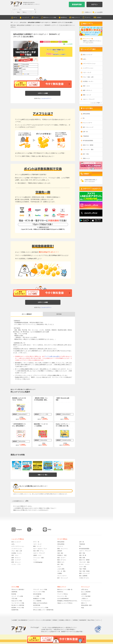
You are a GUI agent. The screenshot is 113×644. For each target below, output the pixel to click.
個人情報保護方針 (23, 620)
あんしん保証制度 (86, 592)
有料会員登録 (61, 544)
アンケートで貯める (63, 594)
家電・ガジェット (16, 562)
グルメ (59, 567)
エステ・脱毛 (83, 567)
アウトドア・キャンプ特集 (40, 590)
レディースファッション (89, 64)
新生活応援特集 (37, 594)
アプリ (31, 12)
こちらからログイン (46, 98)
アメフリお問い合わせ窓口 (52, 356)
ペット (35, 560)
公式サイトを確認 (43, 93)
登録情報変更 (83, 620)
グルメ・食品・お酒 (88, 77)
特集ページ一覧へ (43, 475)
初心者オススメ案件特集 (18, 605)
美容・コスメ (86, 86)
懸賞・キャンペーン (63, 549)
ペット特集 (36, 596)
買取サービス (86, 158)
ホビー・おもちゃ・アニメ (40, 549)
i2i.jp (82, 608)
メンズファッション (88, 68)
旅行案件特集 (37, 605)
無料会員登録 (86, 114)
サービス (36, 17)
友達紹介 (99, 17)
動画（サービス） (62, 560)
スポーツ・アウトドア (89, 99)
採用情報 (75, 620)
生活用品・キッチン (88, 81)
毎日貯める (64, 17)
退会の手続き (91, 620)
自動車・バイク (37, 555)
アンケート (88, 17)
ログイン (94, 4)
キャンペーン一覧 (62, 596)
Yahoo (18, 12)
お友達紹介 (84, 594)
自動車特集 (14, 592)
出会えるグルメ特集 (17, 601)
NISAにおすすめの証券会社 (40, 603)
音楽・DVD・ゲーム (38, 551)
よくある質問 (99, 12)
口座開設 (60, 573)
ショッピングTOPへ (96, 103)
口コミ (26, 74)
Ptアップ (65, 42)
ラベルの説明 (68, 44)
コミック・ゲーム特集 (17, 596)
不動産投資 (86, 136)
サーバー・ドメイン (84, 564)
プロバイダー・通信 (88, 149)
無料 (60, 42)
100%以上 (25, 12)
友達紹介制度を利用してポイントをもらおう (91, 181)
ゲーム (13, 12)
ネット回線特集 (37, 601)
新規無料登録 (77, 4)
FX (84, 118)
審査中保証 (47, 42)
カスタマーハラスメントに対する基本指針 (40, 620)
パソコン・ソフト (16, 564)
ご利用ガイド (88, 12)
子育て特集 (14, 599)
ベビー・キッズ (87, 72)
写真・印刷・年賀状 (84, 571)
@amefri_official (91, 213)
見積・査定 (60, 553)
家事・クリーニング (84, 573)
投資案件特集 (15, 610)
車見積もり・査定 (62, 555)
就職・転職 (82, 558)
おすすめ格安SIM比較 (63, 599)
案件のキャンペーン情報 (50, 17)
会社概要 (15, 620)
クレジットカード (88, 123)
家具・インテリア (16, 560)
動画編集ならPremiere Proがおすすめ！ (68, 601)
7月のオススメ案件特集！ (18, 590)
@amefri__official (91, 205)
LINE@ (49, 530)
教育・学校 (82, 553)
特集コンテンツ (76, 17)
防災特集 (14, 594)
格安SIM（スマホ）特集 (18, 608)
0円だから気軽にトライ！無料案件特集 (43, 610)
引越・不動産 (83, 569)
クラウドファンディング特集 (41, 608)
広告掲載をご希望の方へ (65, 620)
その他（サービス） (84, 578)
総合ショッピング (88, 55)
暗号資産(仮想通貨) (88, 141)
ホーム (15, 17)
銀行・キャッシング (88, 127)
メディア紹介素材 (86, 596)
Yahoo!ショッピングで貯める (65, 603)
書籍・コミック (87, 95)
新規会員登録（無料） (87, 605)
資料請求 (60, 551)
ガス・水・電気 (61, 571)
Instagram (19, 530)
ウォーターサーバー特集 (18, 603)
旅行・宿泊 (86, 154)
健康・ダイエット (88, 90)
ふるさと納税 (61, 569)
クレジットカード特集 (39, 592)
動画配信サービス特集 (39, 599)
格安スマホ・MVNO (88, 145)
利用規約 (55, 620)
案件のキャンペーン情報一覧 (65, 590)
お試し (85, 59)
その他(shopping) (38, 562)
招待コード (84, 603)
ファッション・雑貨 (38, 558)
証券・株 (85, 132)
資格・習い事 (83, 555)
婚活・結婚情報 (83, 576)
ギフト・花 (36, 542)
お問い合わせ (85, 590)
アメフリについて (86, 601)
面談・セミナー (61, 558)
